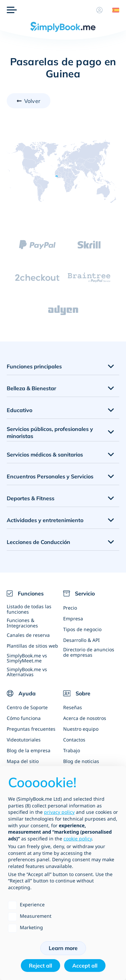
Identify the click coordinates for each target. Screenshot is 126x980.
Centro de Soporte (27, 707)
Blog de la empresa (29, 750)
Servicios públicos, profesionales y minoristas (50, 432)
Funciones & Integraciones (22, 623)
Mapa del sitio (23, 761)
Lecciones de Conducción (38, 542)
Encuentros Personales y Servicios (50, 476)
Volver (32, 101)
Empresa (73, 619)
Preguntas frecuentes (31, 729)
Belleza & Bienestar (31, 388)
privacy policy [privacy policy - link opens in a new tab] (59, 812)
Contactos (74, 740)
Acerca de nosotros (85, 718)
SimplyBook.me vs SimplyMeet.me (27, 658)
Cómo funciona (24, 718)
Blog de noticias (81, 761)
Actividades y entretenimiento (45, 520)
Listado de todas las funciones (29, 609)
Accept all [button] (85, 966)
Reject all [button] (40, 966)
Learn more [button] (63, 948)
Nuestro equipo (81, 729)
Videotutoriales (24, 740)
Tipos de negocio (82, 629)
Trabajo (72, 750)
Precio (70, 608)
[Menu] (12, 10)
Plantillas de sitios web (32, 646)
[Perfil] (99, 10)
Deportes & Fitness (31, 498)
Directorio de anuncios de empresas (89, 652)
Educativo (19, 410)
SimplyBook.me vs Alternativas (27, 672)
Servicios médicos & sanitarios (45, 455)
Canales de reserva (28, 635)
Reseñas (73, 707)
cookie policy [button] (78, 839)
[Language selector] (113, 10)
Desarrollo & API (81, 640)
